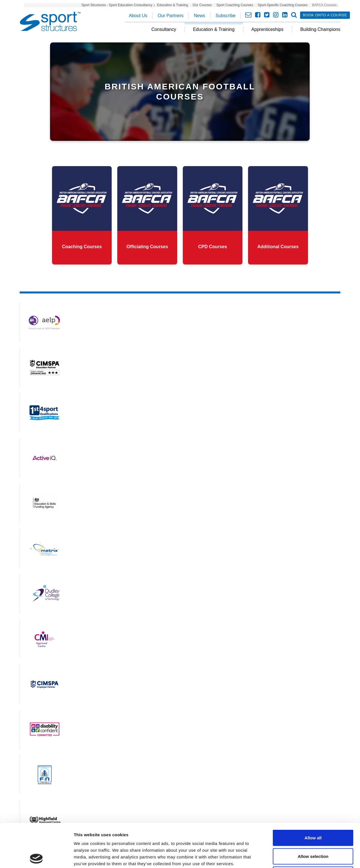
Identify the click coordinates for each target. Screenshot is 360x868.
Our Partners (171, 16)
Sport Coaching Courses (235, 5)
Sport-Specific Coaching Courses (283, 5)
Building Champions (320, 29)
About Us (138, 16)
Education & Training (173, 5)
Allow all (313, 794)
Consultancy (164, 29)
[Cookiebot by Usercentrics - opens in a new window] (36, 857)
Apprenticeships (267, 29)
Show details (295, 857)
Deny (313, 831)
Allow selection (313, 813)
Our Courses (202, 5)
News (199, 16)
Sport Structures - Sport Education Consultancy (117, 5)
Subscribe (225, 16)
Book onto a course (325, 15)
